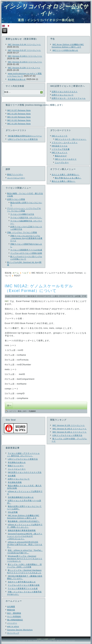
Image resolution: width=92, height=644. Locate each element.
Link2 (46, 639)
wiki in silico (13, 626)
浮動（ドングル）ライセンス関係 (22, 232)
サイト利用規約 (14, 616)
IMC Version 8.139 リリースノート (24, 68)
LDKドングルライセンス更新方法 (23, 139)
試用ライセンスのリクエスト (65, 92)
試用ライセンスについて (63, 95)
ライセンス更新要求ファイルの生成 (26, 250)
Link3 (53, 639)
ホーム (16, 273)
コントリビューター (16, 178)
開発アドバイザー (15, 175)
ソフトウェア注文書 (61, 149)
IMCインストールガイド (66, 159)
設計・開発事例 (14, 613)
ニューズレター (62, 162)
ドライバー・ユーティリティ (65, 143)
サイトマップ (13, 633)
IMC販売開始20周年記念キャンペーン (25, 136)
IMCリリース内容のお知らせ (65, 50)
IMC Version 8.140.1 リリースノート (25, 56)
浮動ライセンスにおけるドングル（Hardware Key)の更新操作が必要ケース (26, 238)
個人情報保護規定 (15, 620)
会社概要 (11, 607)
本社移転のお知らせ (17, 79)
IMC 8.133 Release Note (19, 117)
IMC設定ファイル (60, 146)
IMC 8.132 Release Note (19, 120)
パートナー (12, 623)
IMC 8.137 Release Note (19, 110)
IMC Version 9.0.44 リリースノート (24, 44)
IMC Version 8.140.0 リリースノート (25, 62)
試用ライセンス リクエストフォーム (69, 98)
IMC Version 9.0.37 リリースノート (24, 50)
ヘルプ (25, 273)
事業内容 (11, 610)
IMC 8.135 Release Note (19, 114)
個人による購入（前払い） (64, 181)
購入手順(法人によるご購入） (68, 178)
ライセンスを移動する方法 (22, 214)
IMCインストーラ (60, 136)
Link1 (39, 639)
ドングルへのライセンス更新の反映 (26, 253)
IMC (7, 301)
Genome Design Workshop (20, 630)
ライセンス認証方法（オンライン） (26, 217)
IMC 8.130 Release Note (19, 124)
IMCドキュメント (60, 152)
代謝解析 (32, 411)
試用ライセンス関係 (16, 199)
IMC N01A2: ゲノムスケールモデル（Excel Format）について (39, 288)
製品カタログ (61, 156)
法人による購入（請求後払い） (66, 175)
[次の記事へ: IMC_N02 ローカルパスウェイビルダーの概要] (9, 406)
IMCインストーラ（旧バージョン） (71, 139)
